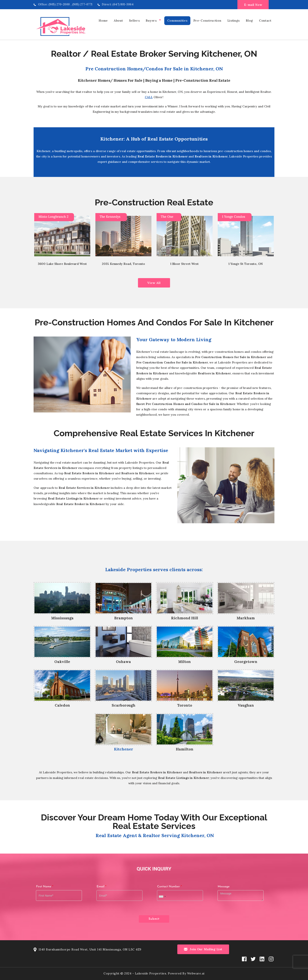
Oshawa (123, 662)
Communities (177, 21)
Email (101, 885)
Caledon (62, 705)
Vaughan (246, 705)
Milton (184, 662)
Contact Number (170, 885)
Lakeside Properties (151, 971)
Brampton (124, 618)
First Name (45, 885)
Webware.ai (196, 971)
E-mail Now (253, 5)
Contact (265, 21)
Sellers (134, 21)
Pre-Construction (207, 21)
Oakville (62, 662)
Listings (234, 21)
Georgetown (246, 662)
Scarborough (124, 705)
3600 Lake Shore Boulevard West (62, 264)
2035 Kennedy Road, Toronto (123, 264)
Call (149, 97)
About (118, 21)
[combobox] (162, 895)
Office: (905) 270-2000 (54, 4)
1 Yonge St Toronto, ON (246, 264)
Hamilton (185, 749)
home (103, 21)
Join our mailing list (203, 947)
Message (224, 885)
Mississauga (62, 618)
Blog (249, 21)
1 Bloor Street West (184, 264)
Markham (246, 618)
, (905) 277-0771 (82, 4)
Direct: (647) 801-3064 (118, 4)
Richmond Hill (185, 618)
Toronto (185, 705)
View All (154, 283)
